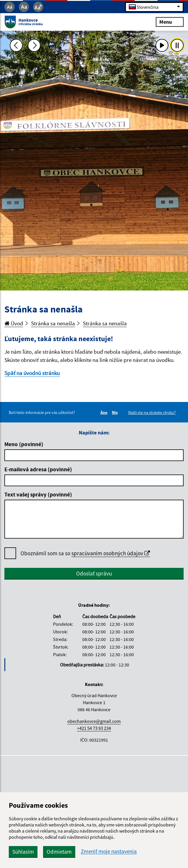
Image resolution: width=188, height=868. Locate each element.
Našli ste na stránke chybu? (152, 412)
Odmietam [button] (59, 852)
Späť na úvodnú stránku (32, 373)
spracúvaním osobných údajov (111, 553)
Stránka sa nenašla (53, 323)
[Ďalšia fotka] (34, 45)
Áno (105, 412)
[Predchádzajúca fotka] (16, 45)
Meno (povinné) (24, 444)
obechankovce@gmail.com (94, 721)
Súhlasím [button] (23, 852)
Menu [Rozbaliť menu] (170, 22)
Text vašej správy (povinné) (38, 494)
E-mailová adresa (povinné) (38, 469)
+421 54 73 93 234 (94, 728)
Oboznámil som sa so (85, 553)
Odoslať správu (94, 573)
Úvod (14, 323)
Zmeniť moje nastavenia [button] (109, 851)
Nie (116, 412)
